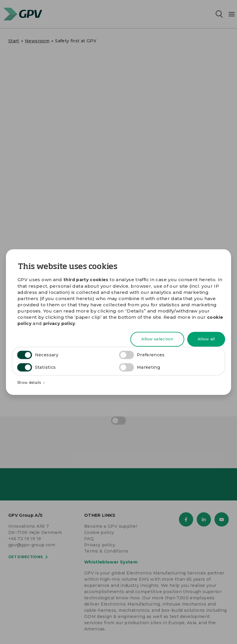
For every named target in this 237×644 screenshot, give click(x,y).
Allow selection (157, 339)
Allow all (206, 339)
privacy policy (59, 323)
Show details (31, 383)
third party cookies (86, 280)
